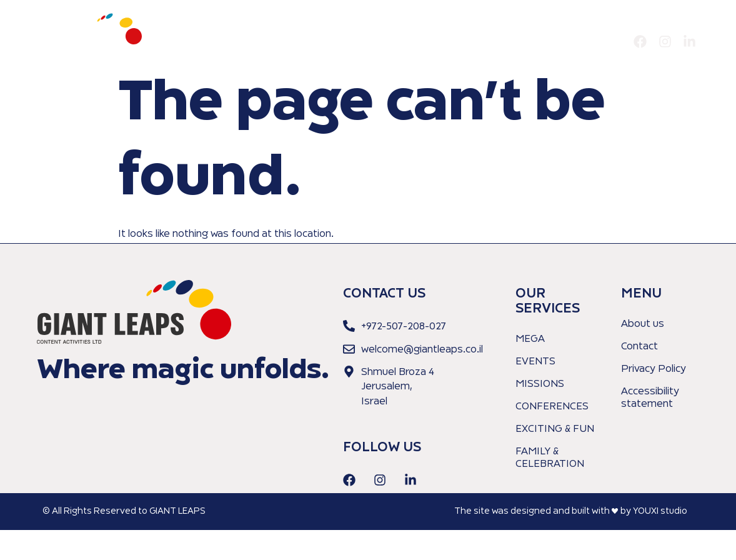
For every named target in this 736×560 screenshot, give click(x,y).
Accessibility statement (650, 398)
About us (478, 42)
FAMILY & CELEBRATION (550, 458)
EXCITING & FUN (555, 429)
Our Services (542, 42)
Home (429, 42)
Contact (603, 42)
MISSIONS (540, 384)
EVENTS (535, 362)
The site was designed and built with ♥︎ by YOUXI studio (571, 511)
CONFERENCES (552, 407)
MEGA (530, 339)
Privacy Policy (654, 369)
